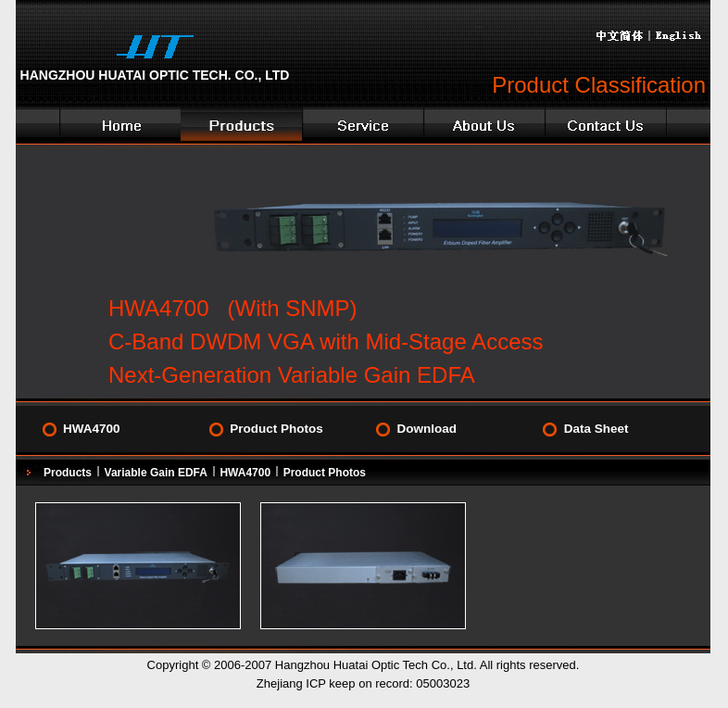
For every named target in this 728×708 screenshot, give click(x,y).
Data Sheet (596, 429)
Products (68, 473)
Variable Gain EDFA (156, 473)
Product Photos (276, 429)
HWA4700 (92, 429)
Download (427, 429)
